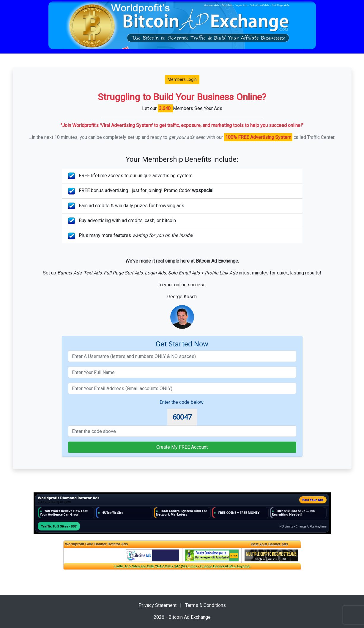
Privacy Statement (157, 605)
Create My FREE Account (182, 447)
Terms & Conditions (205, 605)
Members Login (182, 79)
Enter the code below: (182, 402)
